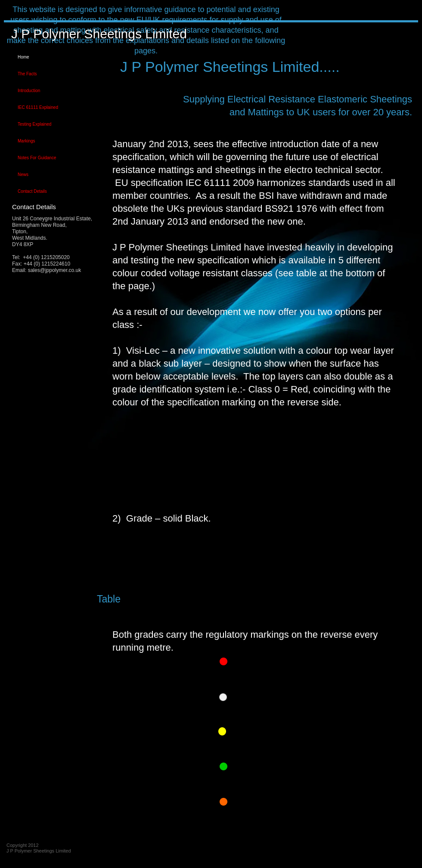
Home (23, 57)
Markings (26, 141)
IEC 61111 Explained (38, 107)
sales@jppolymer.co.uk (55, 270)
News (23, 175)
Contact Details (32, 191)
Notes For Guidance (37, 158)
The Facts (27, 74)
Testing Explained (34, 124)
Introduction (29, 91)
